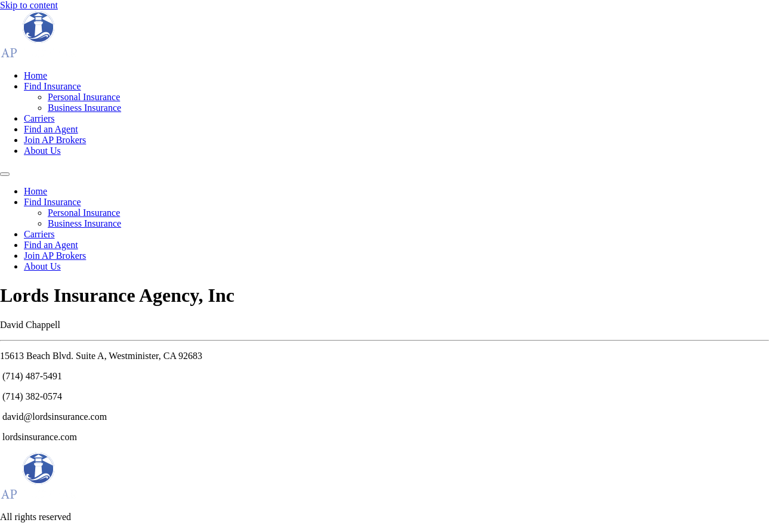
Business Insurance (84, 108)
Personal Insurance (84, 97)
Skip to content (29, 5)
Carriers (39, 118)
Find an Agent (51, 129)
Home (35, 75)
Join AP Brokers (55, 140)
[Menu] (5, 174)
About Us (42, 151)
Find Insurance (52, 86)
